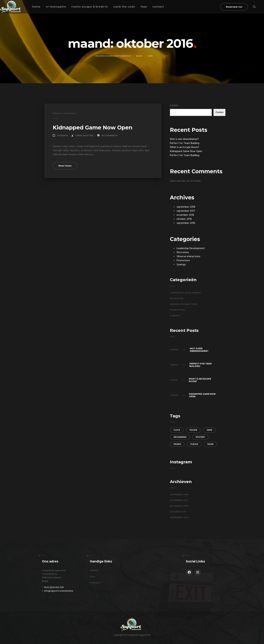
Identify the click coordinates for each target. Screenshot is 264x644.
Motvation (183, 252)
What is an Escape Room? (185, 147)
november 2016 (185, 215)
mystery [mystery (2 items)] (200, 437)
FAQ (92, 577)
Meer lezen (65, 166)
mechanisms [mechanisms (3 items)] (180, 437)
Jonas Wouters (85, 136)
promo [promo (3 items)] (177, 444)
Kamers (95, 571)
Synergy (181, 265)
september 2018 (186, 207)
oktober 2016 (184, 219)
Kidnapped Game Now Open (93, 128)
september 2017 (186, 211)
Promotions (183, 261)
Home (36, 7)
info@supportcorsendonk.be (59, 591)
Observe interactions (65, 113)
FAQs (144, 7)
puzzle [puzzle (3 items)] (194, 444)
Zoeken (174, 106)
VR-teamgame (56, 7)
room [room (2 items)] (210, 444)
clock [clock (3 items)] (177, 430)
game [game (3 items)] (209, 430)
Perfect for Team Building (185, 143)
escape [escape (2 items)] (193, 430)
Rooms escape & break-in (90, 7)
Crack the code (124, 7)
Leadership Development (191, 248)
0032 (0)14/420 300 (54, 587)
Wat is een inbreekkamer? (184, 139)
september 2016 (186, 223)
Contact (158, 7)
